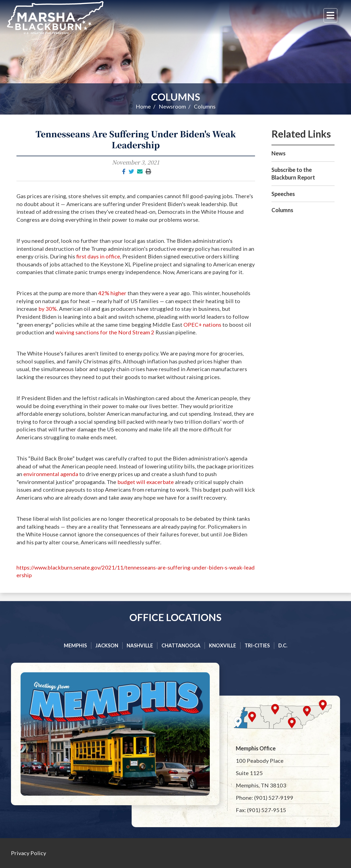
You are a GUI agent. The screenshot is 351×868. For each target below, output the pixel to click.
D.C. (283, 645)
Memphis (75, 645)
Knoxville (223, 645)
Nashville (140, 645)
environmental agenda (51, 474)
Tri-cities (257, 645)
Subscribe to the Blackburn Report (293, 174)
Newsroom (172, 106)
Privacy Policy (29, 853)
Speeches (283, 194)
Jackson (107, 645)
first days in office (98, 256)
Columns (176, 97)
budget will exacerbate (145, 482)
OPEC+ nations (202, 325)
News (278, 153)
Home (143, 106)
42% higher (112, 293)
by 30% (48, 309)
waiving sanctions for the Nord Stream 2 (105, 332)
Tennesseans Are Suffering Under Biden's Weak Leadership (136, 139)
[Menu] (330, 15)
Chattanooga (181, 645)
